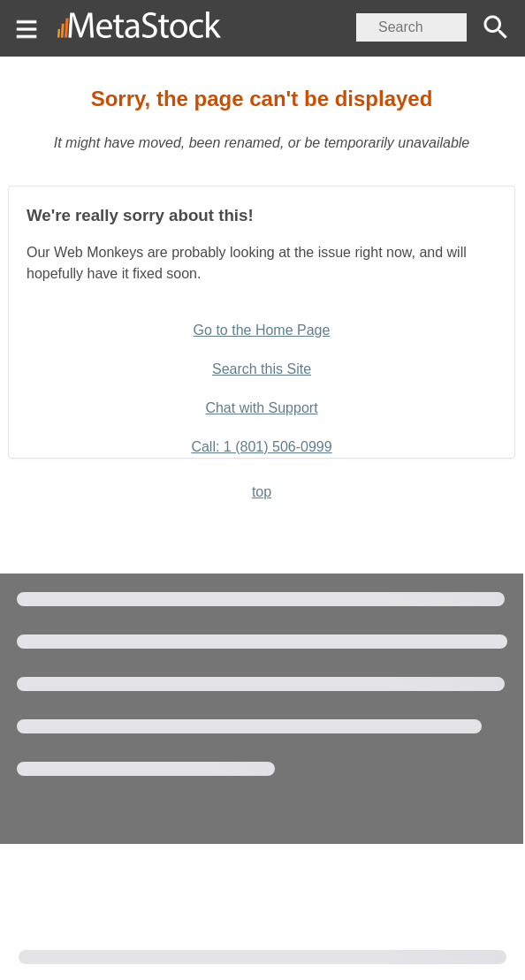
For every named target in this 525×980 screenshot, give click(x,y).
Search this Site (262, 369)
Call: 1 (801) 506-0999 (261, 447)
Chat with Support (261, 408)
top (262, 492)
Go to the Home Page (262, 330)
